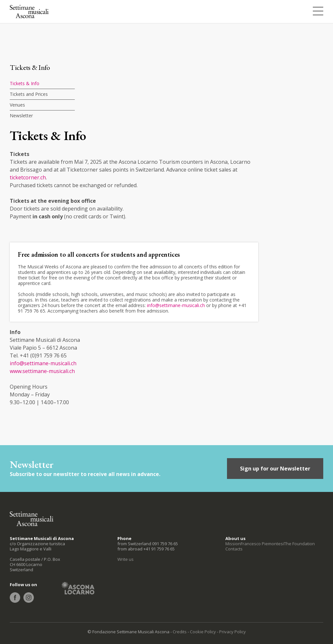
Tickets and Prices (29, 94)
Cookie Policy (203, 632)
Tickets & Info (25, 83)
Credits (180, 632)
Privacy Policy (233, 632)
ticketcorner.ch (28, 177)
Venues (17, 105)
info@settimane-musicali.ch (176, 305)
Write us (126, 559)
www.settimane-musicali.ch (42, 371)
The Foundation (299, 544)
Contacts (234, 549)
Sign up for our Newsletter (275, 469)
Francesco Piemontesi (262, 544)
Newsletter (21, 116)
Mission (233, 544)
